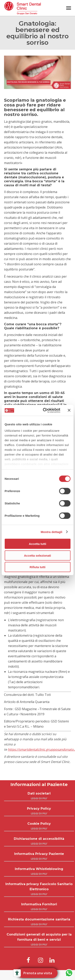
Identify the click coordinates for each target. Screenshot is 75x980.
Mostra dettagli (51, 532)
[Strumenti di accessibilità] (17, 973)
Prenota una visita (37, 973)
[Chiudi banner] (69, 410)
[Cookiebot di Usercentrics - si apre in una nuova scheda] (45, 410)
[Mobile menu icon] (69, 8)
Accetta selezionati (37, 555)
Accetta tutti (37, 544)
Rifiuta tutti (37, 567)
